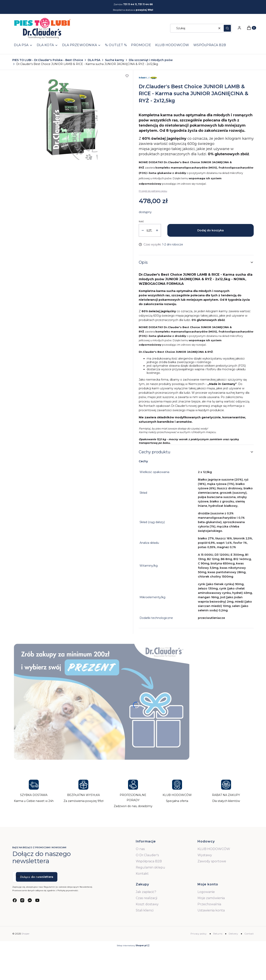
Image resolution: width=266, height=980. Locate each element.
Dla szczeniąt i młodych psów (151, 60)
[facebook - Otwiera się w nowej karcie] (15, 900)
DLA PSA (94, 60)
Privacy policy (199, 934)
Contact (249, 934)
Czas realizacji (146, 898)
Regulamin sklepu (150, 867)
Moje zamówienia (211, 898)
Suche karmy (115, 60)
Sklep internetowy (132, 946)
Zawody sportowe (212, 861)
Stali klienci (145, 910)
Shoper (26, 934)
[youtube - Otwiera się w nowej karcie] (37, 900)
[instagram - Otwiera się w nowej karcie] (22, 900)
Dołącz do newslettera (37, 877)
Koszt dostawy (147, 904)
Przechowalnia (209, 904)
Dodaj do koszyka (211, 230)
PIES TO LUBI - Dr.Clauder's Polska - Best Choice (48, 60)
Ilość (141, 221)
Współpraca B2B (149, 861)
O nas (140, 849)
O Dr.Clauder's (147, 855)
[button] (227, 28)
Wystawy (205, 855)
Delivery (233, 934)
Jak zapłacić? (146, 892)
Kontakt (142, 874)
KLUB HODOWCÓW (214, 849)
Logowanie (206, 892)
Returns (218, 934)
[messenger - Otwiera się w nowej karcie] (30, 900)
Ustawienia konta (211, 910)
